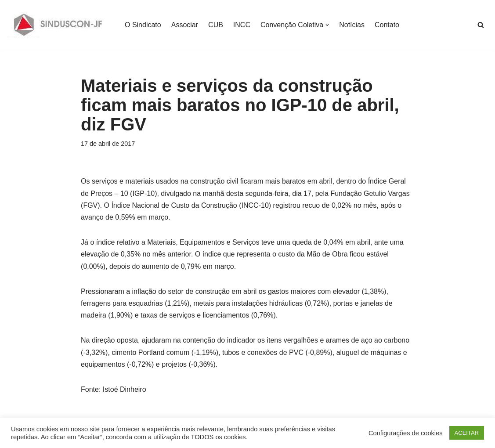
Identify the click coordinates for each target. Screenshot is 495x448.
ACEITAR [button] (467, 433)
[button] (327, 25)
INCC (242, 25)
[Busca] (481, 25)
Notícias (352, 25)
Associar (185, 25)
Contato (387, 25)
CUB (216, 25)
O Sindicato (143, 25)
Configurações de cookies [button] (406, 433)
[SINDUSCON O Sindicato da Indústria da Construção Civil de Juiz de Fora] (58, 25)
